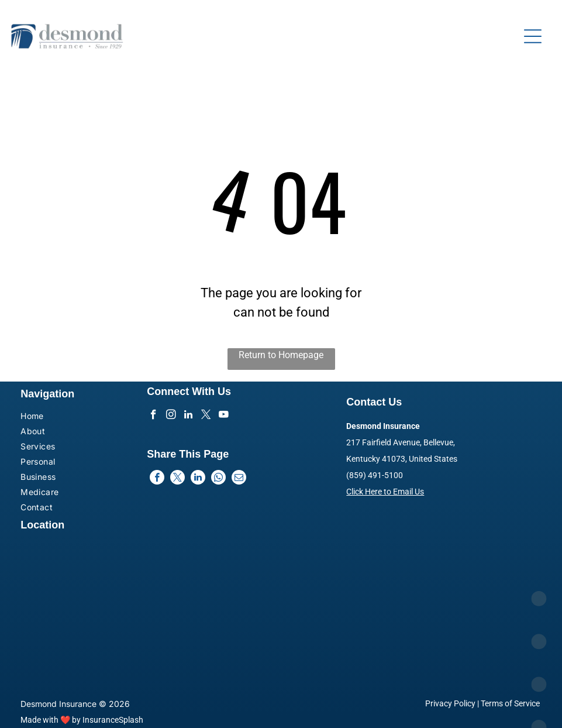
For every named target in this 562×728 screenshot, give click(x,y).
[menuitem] (62, 417)
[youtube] (224, 416)
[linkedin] (189, 416)
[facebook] (154, 416)
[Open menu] (533, 36)
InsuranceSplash (113, 720)
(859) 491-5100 (375, 475)
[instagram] (171, 416)
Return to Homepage (281, 355)
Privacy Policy (450, 703)
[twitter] (206, 416)
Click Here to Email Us (385, 492)
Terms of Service (510, 703)
